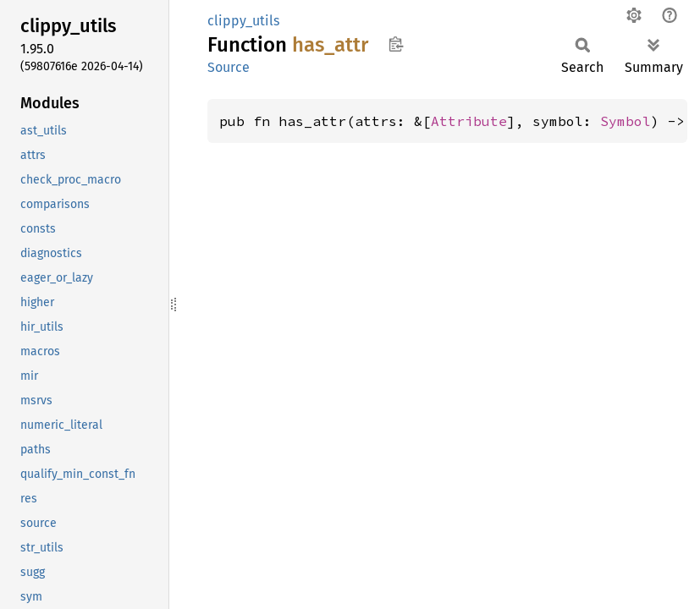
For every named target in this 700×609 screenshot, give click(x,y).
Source (229, 67)
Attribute (469, 121)
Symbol (626, 121)
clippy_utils (243, 21)
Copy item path (396, 44)
